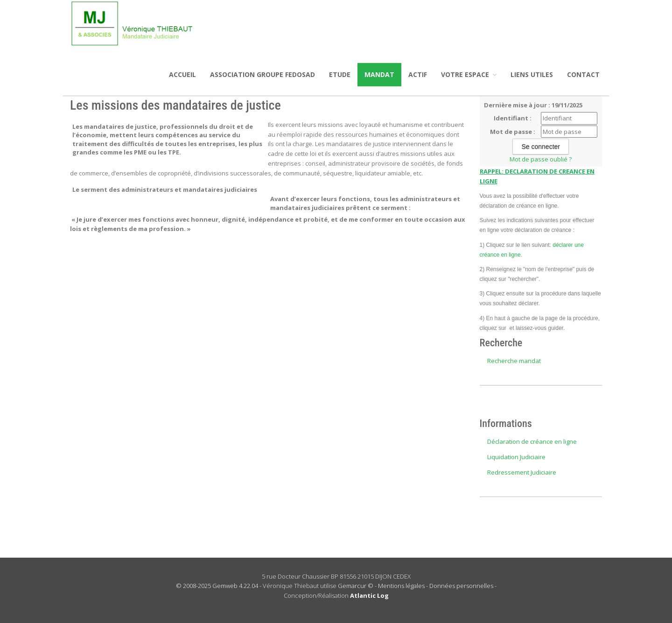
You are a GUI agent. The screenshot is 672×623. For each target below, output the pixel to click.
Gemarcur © (356, 586)
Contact (583, 74)
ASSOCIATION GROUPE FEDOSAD (262, 74)
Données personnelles (461, 586)
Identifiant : (513, 118)
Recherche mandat (514, 361)
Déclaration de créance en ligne (532, 441)
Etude (340, 74)
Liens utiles (532, 74)
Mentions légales (401, 586)
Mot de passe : (513, 132)
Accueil (182, 74)
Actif (418, 74)
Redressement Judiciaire (522, 472)
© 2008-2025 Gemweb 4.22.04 (217, 586)
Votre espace (469, 74)
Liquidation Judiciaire (516, 457)
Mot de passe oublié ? (541, 159)
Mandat (379, 74)
